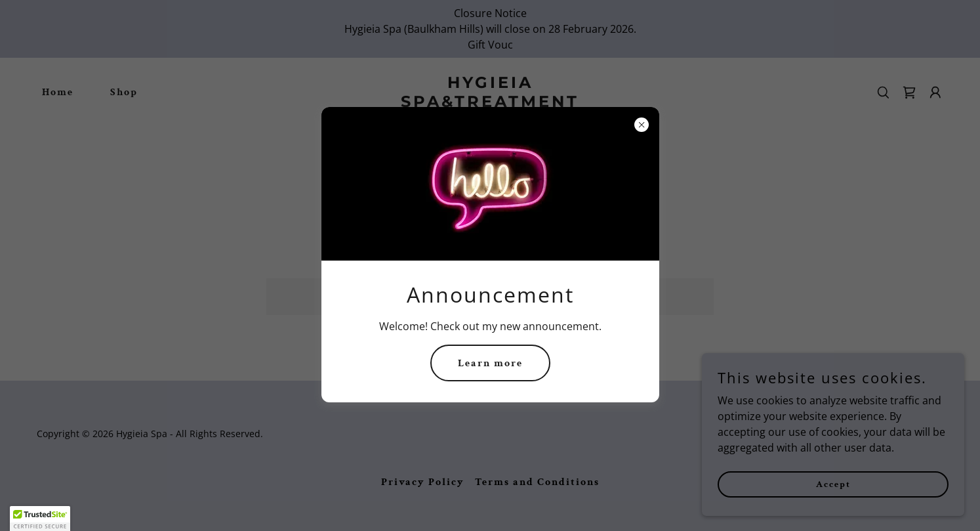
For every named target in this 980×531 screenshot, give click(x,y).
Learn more (490, 363)
